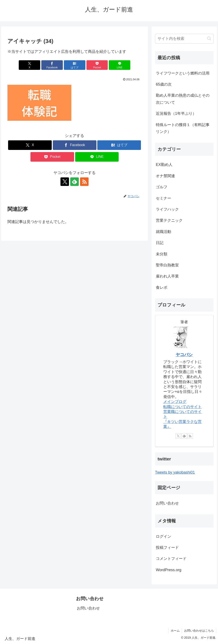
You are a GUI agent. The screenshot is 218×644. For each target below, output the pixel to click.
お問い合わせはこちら (199, 631)
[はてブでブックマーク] (75, 65)
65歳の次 (164, 84)
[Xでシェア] (29, 65)
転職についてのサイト (182, 407)
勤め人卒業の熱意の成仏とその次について (183, 99)
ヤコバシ (184, 355)
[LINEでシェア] (120, 65)
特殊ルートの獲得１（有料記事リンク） (183, 128)
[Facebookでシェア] (52, 65)
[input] (184, 39)
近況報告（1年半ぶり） (176, 114)
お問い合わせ (167, 503)
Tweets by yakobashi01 (175, 472)
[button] (209, 38)
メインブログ (175, 402)
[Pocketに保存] (97, 65)
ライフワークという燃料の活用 (183, 73)
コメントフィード (171, 559)
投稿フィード (167, 548)
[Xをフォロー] (65, 182)
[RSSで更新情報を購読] (84, 182)
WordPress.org (169, 570)
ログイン (163, 536)
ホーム (175, 631)
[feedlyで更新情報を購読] (75, 182)
